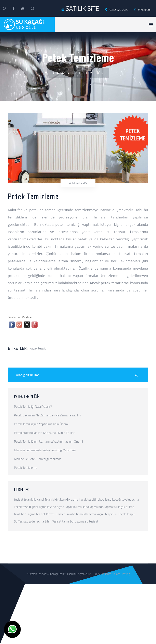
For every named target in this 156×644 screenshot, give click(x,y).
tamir (66, 521)
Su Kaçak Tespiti (124, 514)
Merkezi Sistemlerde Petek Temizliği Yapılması (45, 450)
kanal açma (90, 507)
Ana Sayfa (61, 73)
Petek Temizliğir (89, 73)
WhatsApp (142, 10)
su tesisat (92, 521)
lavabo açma (56, 507)
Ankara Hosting (121, 574)
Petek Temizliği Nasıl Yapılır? (33, 406)
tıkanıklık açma (68, 499)
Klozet (50, 514)
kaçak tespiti (87, 499)
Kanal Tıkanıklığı (47, 499)
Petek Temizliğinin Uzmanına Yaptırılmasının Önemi (48, 441)
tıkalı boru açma (25, 514)
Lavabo (70, 514)
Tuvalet (60, 514)
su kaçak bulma (124, 507)
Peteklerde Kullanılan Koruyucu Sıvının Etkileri (45, 433)
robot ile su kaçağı (109, 499)
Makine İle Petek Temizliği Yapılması (38, 459)
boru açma (106, 507)
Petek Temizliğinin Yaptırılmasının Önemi (41, 424)
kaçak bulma (73, 507)
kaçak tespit (38, 348)
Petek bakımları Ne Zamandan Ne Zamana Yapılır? (48, 415)
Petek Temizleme (26, 468)
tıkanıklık (30, 499)
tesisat (19, 499)
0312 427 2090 (116, 10)
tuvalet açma (130, 499)
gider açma (39, 507)
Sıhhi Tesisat (53, 521)
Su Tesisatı (21, 521)
